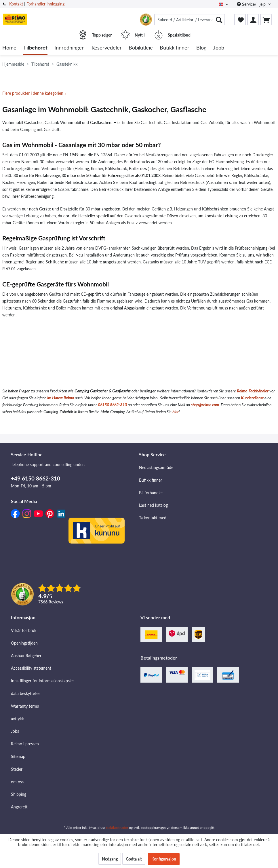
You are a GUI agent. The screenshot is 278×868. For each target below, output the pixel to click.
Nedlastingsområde (156, 467)
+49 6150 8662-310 (36, 478)
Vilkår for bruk (24, 630)
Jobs (15, 731)
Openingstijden (24, 643)
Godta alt (134, 859)
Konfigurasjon (164, 859)
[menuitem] (190, 20)
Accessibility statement (31, 668)
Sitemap (18, 756)
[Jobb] (219, 48)
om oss (17, 782)
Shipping (19, 794)
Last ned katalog (153, 505)
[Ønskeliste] (240, 20)
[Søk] (219, 20)
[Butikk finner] (175, 48)
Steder (17, 769)
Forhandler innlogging (45, 4)
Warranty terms (25, 706)
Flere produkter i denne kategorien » (34, 93)
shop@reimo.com (205, 405)
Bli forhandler (151, 493)
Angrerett (19, 807)
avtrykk (17, 719)
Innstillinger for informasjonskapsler (42, 681)
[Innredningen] (69, 48)
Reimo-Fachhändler (253, 391)
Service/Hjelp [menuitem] (252, 4)
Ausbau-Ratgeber (26, 656)
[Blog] (201, 48)
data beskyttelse (25, 693)
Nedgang (110, 859)
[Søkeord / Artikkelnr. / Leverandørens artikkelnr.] (190, 20)
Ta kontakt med (153, 518)
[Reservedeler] (107, 48)
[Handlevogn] (266, 20)
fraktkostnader (117, 828)
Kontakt (16, 4)
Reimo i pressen (25, 744)
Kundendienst (252, 398)
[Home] (9, 48)
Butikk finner (151, 480)
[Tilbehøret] (35, 48)
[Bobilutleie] (141, 48)
